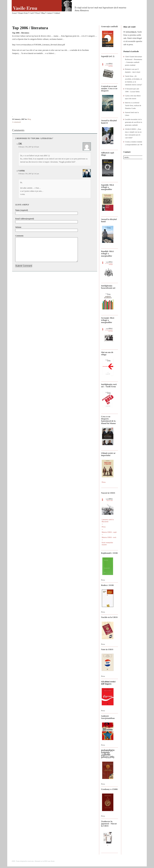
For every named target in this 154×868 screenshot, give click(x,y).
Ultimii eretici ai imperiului (108, 454)
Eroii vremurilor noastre (107, 544)
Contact (49, 13)
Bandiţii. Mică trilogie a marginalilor (107, 254)
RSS (46, 861)
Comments (19, 236)
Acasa (14, 13)
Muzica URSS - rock (109, 537)
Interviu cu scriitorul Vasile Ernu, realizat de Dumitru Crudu (133, 105)
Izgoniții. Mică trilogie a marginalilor (107, 187)
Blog (43, 13)
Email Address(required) (25, 219)
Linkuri (57, 13)
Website (18, 227)
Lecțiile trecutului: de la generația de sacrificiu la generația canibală (134, 122)
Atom (53, 861)
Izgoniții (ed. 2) (108, 56)
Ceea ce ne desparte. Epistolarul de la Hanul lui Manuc (109, 420)
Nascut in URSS (108, 493)
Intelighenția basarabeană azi (108, 287)
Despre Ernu (23, 13)
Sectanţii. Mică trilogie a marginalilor (108, 320)
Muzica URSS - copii (109, 532)
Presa (37, 13)
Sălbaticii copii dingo (108, 154)
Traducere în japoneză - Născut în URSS (109, 824)
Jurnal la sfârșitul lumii (109, 220)
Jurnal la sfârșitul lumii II (109, 122)
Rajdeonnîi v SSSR (109, 553)
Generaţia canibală (109, 26)
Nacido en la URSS (109, 617)
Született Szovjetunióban (108, 717)
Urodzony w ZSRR (109, 789)
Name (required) (22, 210)
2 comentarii (16, 122)
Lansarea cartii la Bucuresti (108, 520)
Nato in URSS (107, 649)
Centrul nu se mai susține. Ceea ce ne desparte (109, 89)
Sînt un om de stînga (107, 353)
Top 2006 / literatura (30, 28)
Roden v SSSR (107, 585)
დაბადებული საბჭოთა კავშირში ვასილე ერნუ (108, 754)
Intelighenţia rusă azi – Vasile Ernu (109, 385)
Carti (32, 13)
